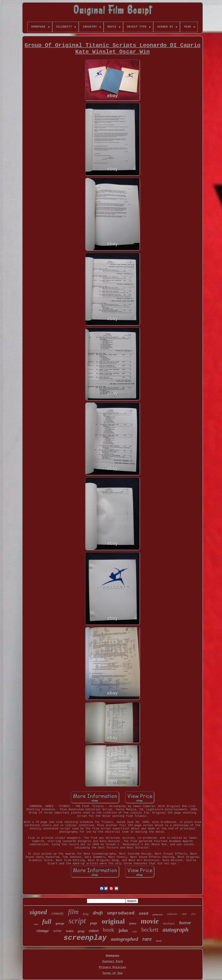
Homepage (113, 956)
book (108, 930)
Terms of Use (113, 973)
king (86, 914)
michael (169, 924)
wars (70, 931)
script (77, 921)
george (60, 923)
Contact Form (113, 961)
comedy (57, 914)
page (94, 923)
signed (38, 912)
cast (36, 924)
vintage (43, 931)
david (159, 941)
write (57, 931)
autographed (125, 939)
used (143, 914)
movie (150, 921)
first (193, 914)
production (158, 915)
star (184, 914)
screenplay (85, 938)
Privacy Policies (113, 967)
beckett (150, 930)
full (47, 922)
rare (147, 939)
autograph (176, 930)
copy (135, 931)
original (113, 921)
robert (94, 931)
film (73, 912)
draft (98, 913)
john (123, 930)
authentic (172, 914)
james (133, 923)
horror (185, 923)
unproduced (121, 913)
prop (81, 931)
